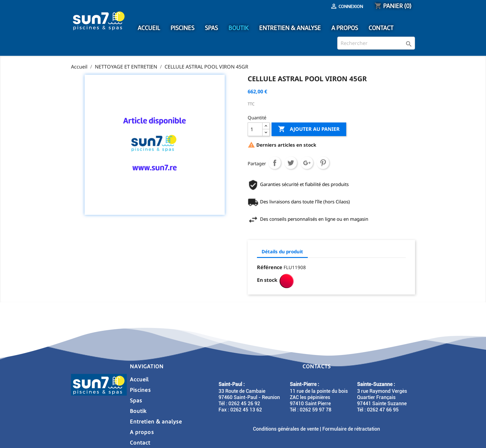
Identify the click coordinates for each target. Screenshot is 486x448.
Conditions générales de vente (286, 429)
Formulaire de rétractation (351, 429)
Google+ (307, 163)
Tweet (291, 163)
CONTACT (381, 28)
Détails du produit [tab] (282, 251)
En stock (267, 280)
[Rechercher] (376, 43)
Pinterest (323, 163)
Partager (275, 163)
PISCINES (182, 28)
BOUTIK (239, 28)
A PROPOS (345, 28)
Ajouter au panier (309, 129)
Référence (270, 267)
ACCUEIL (149, 28)
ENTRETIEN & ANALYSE (290, 28)
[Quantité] (255, 129)
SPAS (211, 28)
